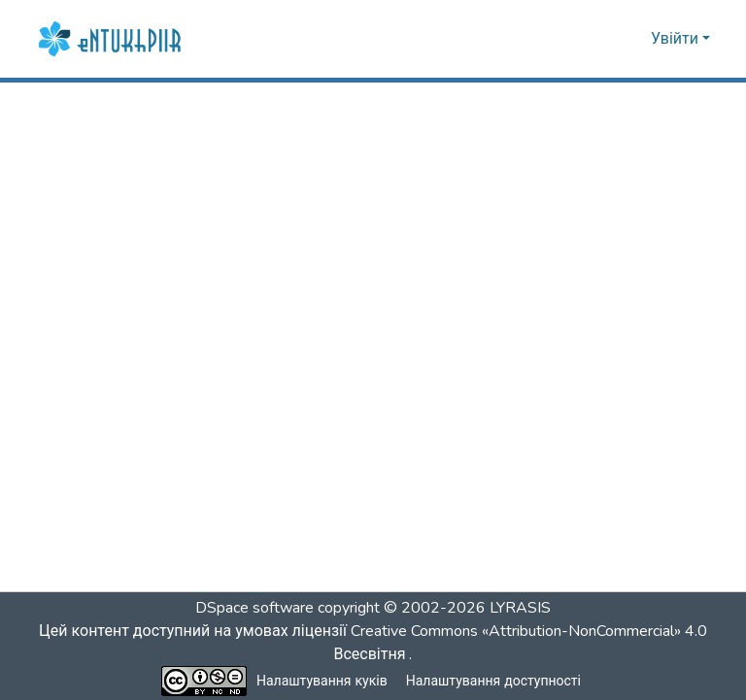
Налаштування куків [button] (322, 681)
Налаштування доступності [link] (493, 681)
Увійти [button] (677, 39)
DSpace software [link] (254, 608)
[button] (112, 39)
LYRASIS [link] (520, 608)
